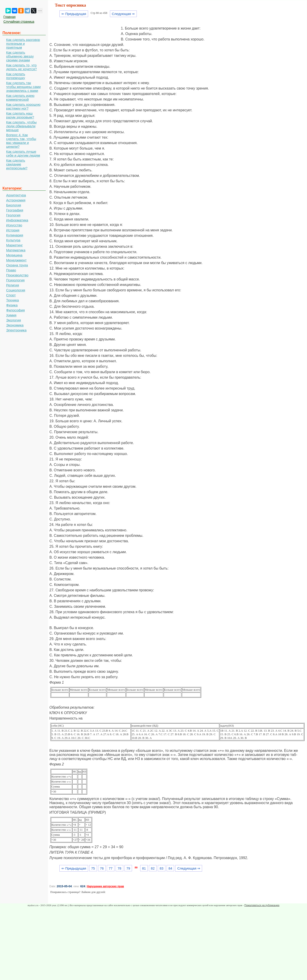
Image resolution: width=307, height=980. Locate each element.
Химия (11, 315)
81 (144, 868)
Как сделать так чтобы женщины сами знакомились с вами (23, 87)
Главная (9, 17)
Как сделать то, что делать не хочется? (22, 67)
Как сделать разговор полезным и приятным (23, 44)
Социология (16, 290)
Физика (12, 305)
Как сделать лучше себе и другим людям (23, 153)
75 (93, 868)
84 (170, 868)
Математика (16, 250)
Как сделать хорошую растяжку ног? (23, 106)
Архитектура (16, 195)
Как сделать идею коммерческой (20, 97)
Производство (17, 275)
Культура (13, 240)
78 (119, 868)
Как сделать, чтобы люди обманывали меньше (21, 126)
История (13, 230)
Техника (13, 300)
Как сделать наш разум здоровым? (20, 115)
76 (102, 868)
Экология (14, 320)
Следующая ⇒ (123, 14)
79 (128, 868)
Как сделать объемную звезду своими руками (20, 56)
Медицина (14, 255)
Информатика (17, 220)
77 (111, 868)
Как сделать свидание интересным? (17, 164)
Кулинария (15, 235)
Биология (14, 205)
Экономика (15, 325)
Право (11, 270)
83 (162, 868)
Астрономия (16, 200)
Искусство (14, 225)
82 (153, 868)
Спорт (11, 295)
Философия (15, 310)
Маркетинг (14, 245)
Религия (13, 285)
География (15, 210)
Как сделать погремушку (16, 76)
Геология (13, 215)
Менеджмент (16, 260)
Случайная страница (19, 22)
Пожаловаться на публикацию (262, 905)
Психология (15, 280)
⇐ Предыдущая (74, 14)
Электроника (16, 330)
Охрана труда (17, 265)
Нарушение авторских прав (105, 886)
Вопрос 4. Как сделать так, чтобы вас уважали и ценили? (21, 141)
